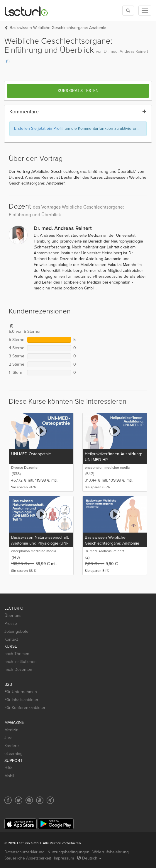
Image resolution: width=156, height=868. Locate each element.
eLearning (13, 754)
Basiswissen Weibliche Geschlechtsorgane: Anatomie (58, 28)
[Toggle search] (128, 11)
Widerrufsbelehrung (111, 852)
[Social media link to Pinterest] (29, 800)
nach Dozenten (18, 670)
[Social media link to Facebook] (8, 800)
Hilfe (9, 768)
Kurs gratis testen (78, 91)
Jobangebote (16, 631)
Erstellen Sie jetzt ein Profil (38, 128)
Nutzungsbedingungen (68, 852)
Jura (8, 738)
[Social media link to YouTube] (40, 800)
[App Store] (21, 824)
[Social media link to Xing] (50, 800)
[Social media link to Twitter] (19, 800)
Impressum (64, 858)
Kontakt (11, 639)
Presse (11, 624)
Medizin (11, 730)
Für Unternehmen (21, 692)
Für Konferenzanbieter (25, 708)
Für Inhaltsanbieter (21, 700)
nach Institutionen (21, 662)
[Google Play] (56, 824)
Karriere (12, 746)
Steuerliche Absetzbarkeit (28, 858)
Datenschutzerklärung (24, 852)
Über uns (13, 616)
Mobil (9, 776)
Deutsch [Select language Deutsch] (89, 858)
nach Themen (17, 654)
